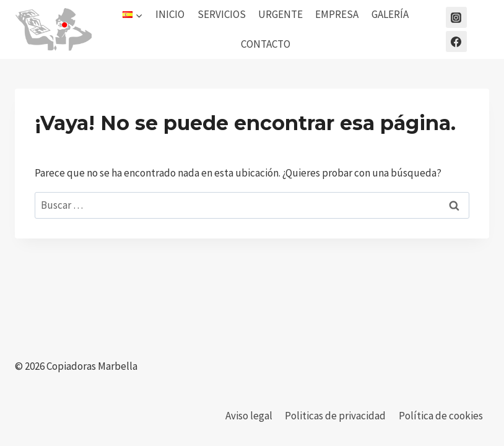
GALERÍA (390, 14)
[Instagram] (456, 17)
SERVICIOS (222, 14)
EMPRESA (337, 14)
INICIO (170, 14)
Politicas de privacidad (335, 416)
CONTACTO (266, 44)
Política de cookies (441, 416)
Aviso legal (249, 416)
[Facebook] (456, 42)
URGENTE (280, 14)
